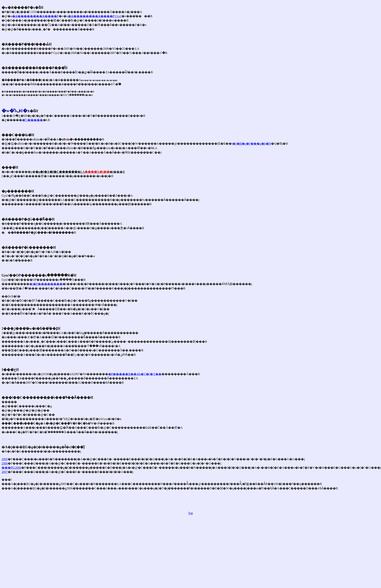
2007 (5, 472)
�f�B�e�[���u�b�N (252, 144)
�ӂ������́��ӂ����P (35, 16)
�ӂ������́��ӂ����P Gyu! (95, 16)
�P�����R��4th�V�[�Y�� (135, 374)
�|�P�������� (46, 284)
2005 (5, 459)
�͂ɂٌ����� (32, 120)
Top (191, 513)
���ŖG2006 (11, 468)
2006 (5, 463)
